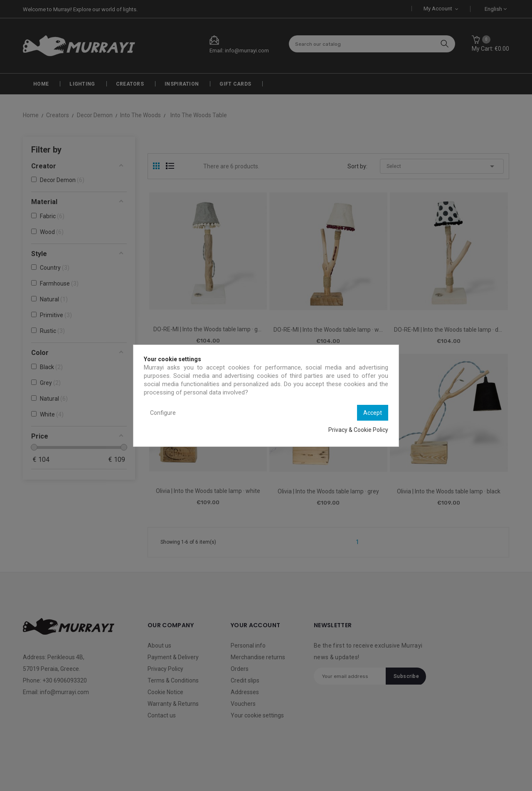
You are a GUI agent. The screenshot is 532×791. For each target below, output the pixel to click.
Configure (163, 413)
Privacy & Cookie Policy (358, 430)
